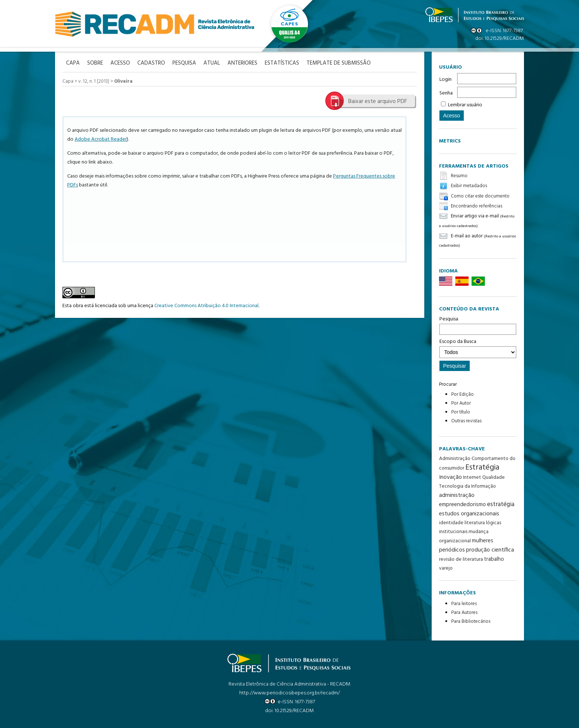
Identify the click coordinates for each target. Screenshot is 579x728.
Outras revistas (466, 421)
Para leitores (464, 604)
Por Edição (462, 394)
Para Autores (464, 613)
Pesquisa (478, 325)
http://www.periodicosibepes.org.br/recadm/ (289, 693)
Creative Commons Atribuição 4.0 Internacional (206, 306)
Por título (461, 412)
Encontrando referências (477, 206)
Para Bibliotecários (471, 621)
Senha (446, 93)
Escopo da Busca (478, 348)
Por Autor (461, 403)
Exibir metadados (469, 186)
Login (446, 80)
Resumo (459, 176)
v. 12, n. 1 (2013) (94, 81)
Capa (68, 81)
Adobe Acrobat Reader (101, 139)
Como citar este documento (480, 196)
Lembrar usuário (465, 105)
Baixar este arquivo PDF (378, 102)
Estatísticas (282, 63)
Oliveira (123, 81)
